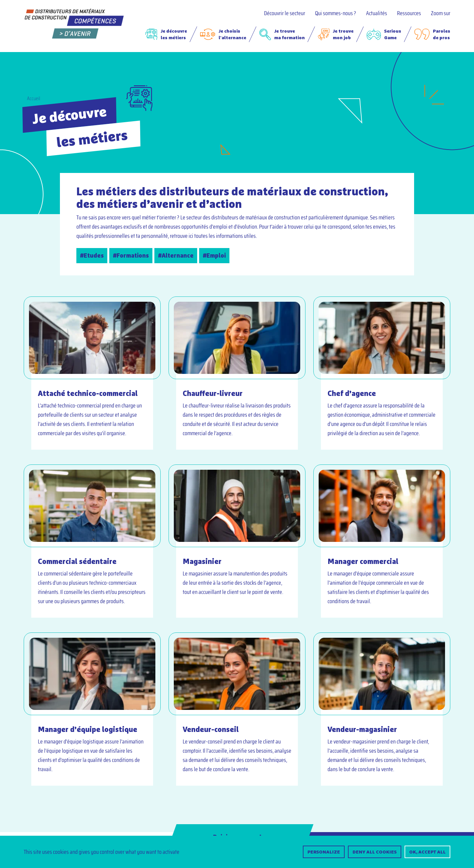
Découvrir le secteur (285, 13)
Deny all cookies (375, 852)
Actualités (377, 13)
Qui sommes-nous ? (336, 13)
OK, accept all (427, 852)
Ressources (409, 13)
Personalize (324, 852)
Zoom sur (441, 13)
